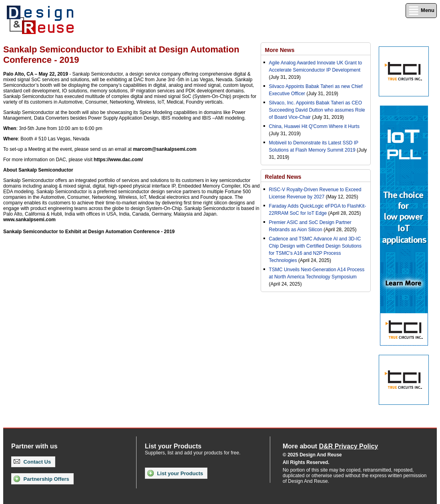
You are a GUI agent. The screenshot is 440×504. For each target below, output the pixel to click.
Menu (421, 11)
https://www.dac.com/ (118, 160)
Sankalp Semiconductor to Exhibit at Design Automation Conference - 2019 (89, 232)
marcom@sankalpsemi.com (165, 149)
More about (330, 446)
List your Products (175, 473)
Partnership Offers (41, 479)
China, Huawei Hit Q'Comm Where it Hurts (314, 126)
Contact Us (32, 462)
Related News (283, 177)
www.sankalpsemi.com (29, 220)
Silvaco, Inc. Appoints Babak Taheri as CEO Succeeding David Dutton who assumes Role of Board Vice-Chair (317, 110)
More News (280, 50)
